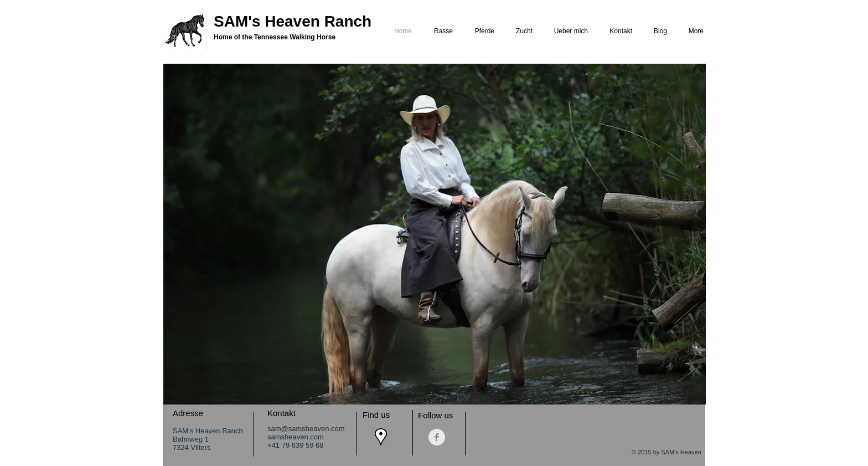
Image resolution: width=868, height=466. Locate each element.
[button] (435, 234)
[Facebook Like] (678, 414)
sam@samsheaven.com (306, 429)
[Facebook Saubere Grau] (437, 437)
